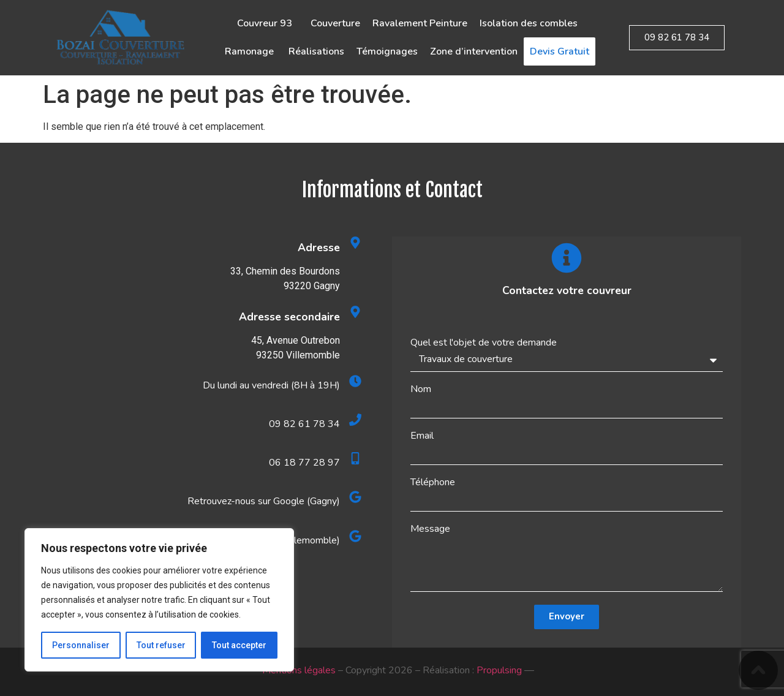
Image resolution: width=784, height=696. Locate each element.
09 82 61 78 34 (304, 424)
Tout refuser (161, 645)
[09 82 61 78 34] (355, 420)
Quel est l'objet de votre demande (484, 342)
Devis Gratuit (560, 51)
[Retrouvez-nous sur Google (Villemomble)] (355, 536)
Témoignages (387, 51)
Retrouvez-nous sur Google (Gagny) (264, 501)
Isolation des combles (529, 23)
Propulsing (499, 670)
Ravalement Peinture (420, 23)
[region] (159, 600)
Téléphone (433, 482)
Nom (421, 389)
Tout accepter (239, 645)
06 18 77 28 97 (304, 463)
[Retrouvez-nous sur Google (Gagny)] (355, 497)
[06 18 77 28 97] (355, 458)
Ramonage (251, 51)
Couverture (335, 23)
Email (422, 436)
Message (430, 529)
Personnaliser (81, 645)
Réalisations (316, 51)
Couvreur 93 (268, 23)
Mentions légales (299, 670)
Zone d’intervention (474, 51)
